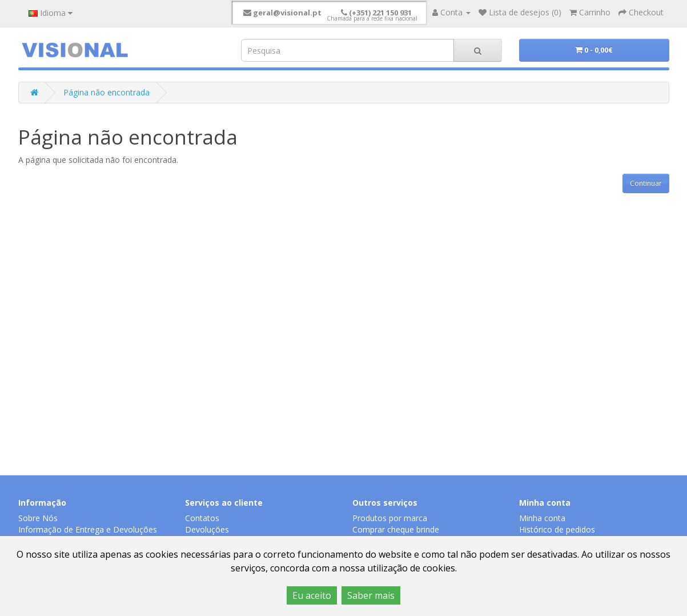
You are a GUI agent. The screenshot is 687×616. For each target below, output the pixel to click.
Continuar (646, 183)
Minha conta (542, 518)
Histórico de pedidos (557, 529)
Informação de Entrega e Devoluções (88, 529)
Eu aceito (312, 595)
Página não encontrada (107, 92)
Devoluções (207, 529)
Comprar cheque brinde (396, 529)
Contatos (202, 518)
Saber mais (371, 595)
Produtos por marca (390, 518)
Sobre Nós (38, 518)
